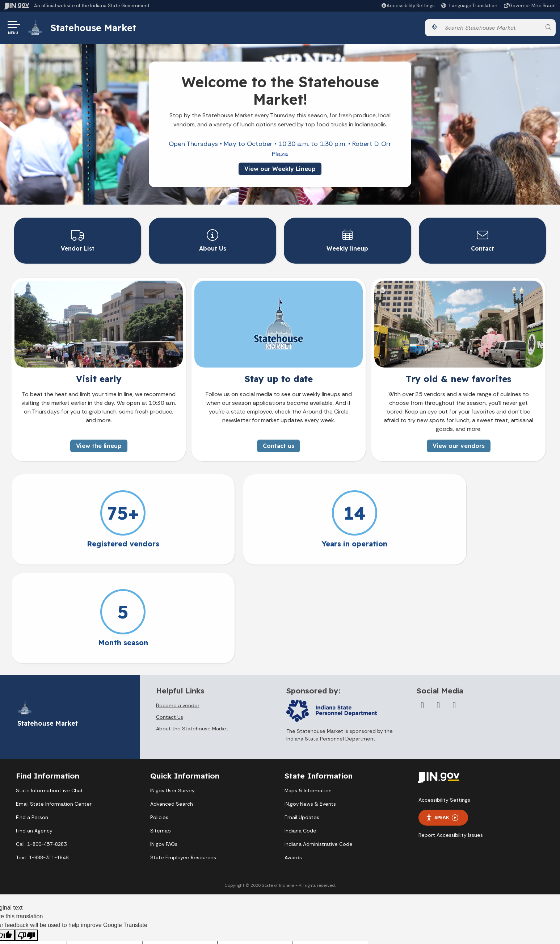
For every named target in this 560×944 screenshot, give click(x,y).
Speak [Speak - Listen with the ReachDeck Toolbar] (442, 718)
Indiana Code (300, 731)
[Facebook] (422, 606)
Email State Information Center (54, 705)
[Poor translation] (26, 836)
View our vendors (459, 445)
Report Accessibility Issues (451, 736)
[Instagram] (454, 606)
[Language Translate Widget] (470, 6)
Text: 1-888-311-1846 (42, 758)
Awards (293, 758)
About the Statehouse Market (192, 629)
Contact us (279, 445)
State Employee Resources (183, 758)
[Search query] (491, 29)
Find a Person (32, 718)
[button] (408, 6)
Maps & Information (308, 691)
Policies (159, 718)
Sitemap (161, 731)
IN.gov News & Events (310, 705)
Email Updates (302, 718)
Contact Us (170, 618)
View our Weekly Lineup (280, 171)
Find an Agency (34, 731)
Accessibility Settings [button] (444, 701)
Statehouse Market (95, 29)
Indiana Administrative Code (319, 745)
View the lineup (99, 445)
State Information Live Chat (49, 691)
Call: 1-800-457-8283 (41, 745)
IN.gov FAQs (164, 745)
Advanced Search (172, 705)
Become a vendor (178, 606)
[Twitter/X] (438, 606)
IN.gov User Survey (172, 691)
